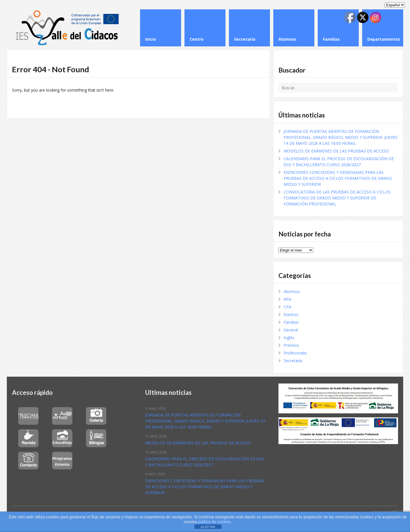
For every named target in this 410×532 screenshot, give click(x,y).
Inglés (289, 338)
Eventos (291, 315)
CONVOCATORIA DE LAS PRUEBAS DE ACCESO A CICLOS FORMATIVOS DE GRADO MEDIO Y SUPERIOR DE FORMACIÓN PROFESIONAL (337, 198)
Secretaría (293, 361)
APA (287, 299)
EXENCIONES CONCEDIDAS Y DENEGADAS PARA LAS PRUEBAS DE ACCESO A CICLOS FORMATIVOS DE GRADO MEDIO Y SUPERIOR (338, 178)
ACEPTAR (208, 527)
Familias (291, 322)
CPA (287, 307)
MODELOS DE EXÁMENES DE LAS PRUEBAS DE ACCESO (336, 151)
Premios (291, 345)
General (291, 330)
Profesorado (295, 353)
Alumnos (292, 291)
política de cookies (214, 522)
